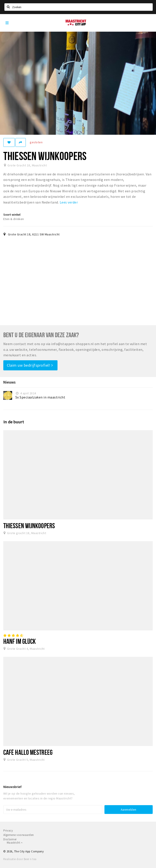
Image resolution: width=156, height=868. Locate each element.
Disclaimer (10, 839)
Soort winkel (12, 215)
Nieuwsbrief (12, 787)
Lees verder (69, 202)
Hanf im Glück (19, 641)
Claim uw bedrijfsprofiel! (30, 365)
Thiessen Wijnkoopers (29, 526)
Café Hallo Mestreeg (28, 752)
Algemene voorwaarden (19, 835)
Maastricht (15, 843)
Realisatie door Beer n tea (20, 859)
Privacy (8, 831)
